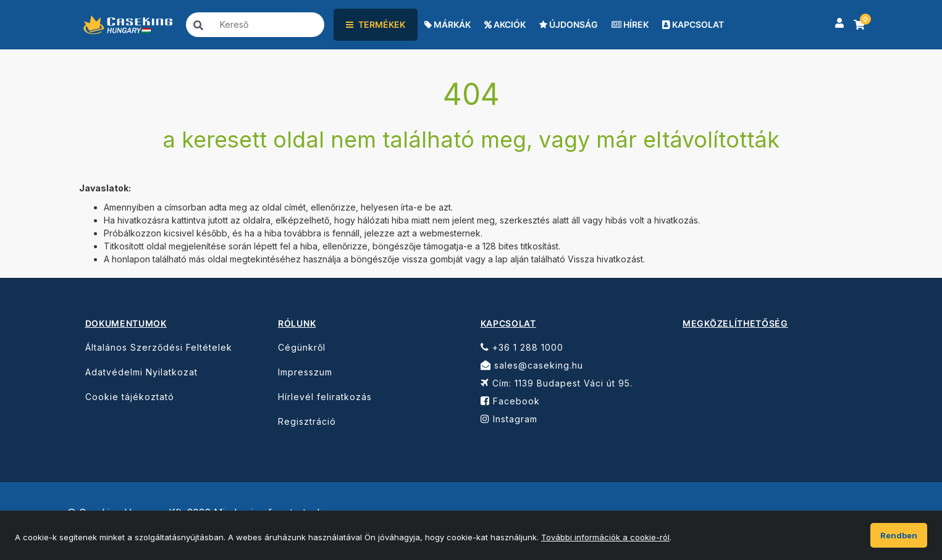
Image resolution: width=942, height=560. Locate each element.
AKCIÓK (505, 24)
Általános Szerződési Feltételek (159, 347)
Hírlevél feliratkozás (325, 397)
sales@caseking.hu (532, 365)
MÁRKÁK (448, 24)
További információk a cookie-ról (605, 537)
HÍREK (630, 24)
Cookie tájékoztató (130, 397)
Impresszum (305, 372)
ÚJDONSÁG (569, 24)
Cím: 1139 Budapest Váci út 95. (557, 383)
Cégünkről (302, 347)
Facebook (510, 401)
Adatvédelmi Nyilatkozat (141, 372)
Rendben (899, 535)
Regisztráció (307, 421)
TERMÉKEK (376, 24)
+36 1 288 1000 (522, 347)
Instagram (509, 419)
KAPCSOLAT (693, 24)
